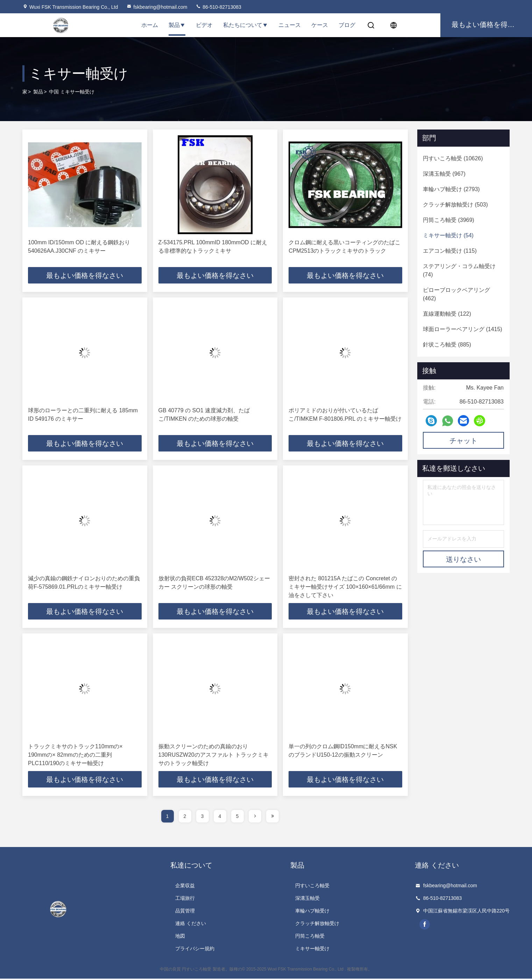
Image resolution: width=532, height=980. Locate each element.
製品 (177, 25)
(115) (450, 251)
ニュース (290, 25)
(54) (448, 235)
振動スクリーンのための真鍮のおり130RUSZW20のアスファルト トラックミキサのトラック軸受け (214, 756)
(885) (447, 345)
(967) (444, 174)
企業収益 (185, 887)
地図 (180, 937)
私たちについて (246, 25)
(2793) (451, 189)
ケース (320, 25)
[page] (255, 818)
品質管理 (185, 912)
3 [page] (203, 818)
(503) (455, 205)
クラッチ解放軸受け (317, 925)
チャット (463, 441)
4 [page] (220, 818)
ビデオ (204, 25)
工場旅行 (185, 899)
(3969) (449, 220)
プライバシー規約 (195, 950)
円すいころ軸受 (312, 887)
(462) (456, 294)
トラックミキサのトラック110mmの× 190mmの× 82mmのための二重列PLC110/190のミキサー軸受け (75, 756)
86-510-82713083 (218, 7)
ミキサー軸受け (312, 950)
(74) (459, 270)
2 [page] (185, 818)
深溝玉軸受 (307, 899)
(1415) (463, 329)
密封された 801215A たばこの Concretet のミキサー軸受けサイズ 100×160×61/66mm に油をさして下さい (345, 587)
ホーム (150, 25)
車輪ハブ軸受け (312, 912)
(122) (447, 314)
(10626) (453, 158)
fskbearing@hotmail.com (157, 7)
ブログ (347, 25)
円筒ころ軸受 (310, 937)
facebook (425, 926)
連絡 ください (191, 925)
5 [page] (237, 818)
